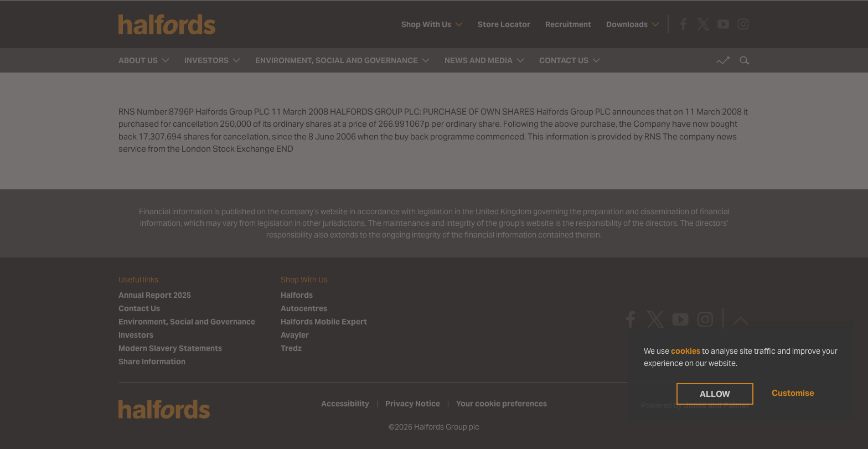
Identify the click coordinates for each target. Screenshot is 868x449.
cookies (686, 351)
